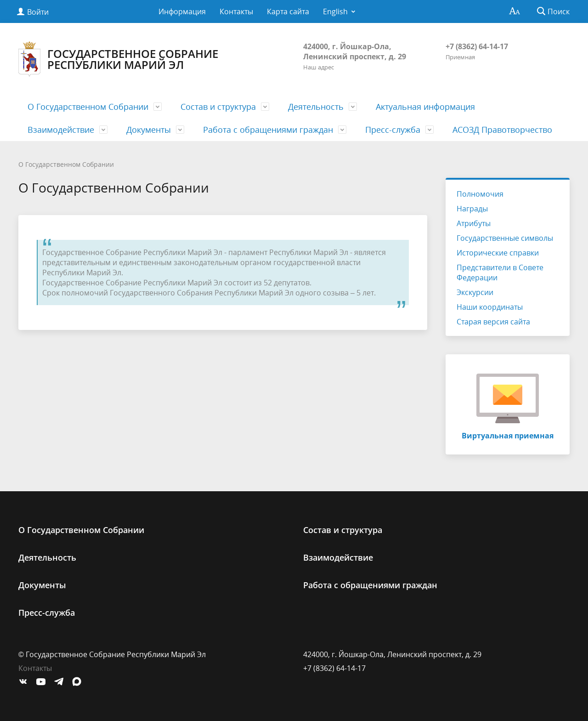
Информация (182, 11)
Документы (149, 130)
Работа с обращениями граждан (268, 130)
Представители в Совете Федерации (500, 273)
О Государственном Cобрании (88, 107)
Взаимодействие (61, 130)
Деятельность (316, 107)
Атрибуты (474, 223)
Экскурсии (475, 292)
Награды (472, 209)
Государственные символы (505, 238)
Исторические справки (498, 253)
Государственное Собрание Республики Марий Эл (118, 59)
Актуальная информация (425, 107)
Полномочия (480, 194)
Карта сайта (288, 11)
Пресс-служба (393, 130)
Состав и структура (218, 107)
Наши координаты (490, 307)
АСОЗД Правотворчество (502, 130)
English (335, 11)
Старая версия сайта (493, 322)
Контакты (236, 11)
